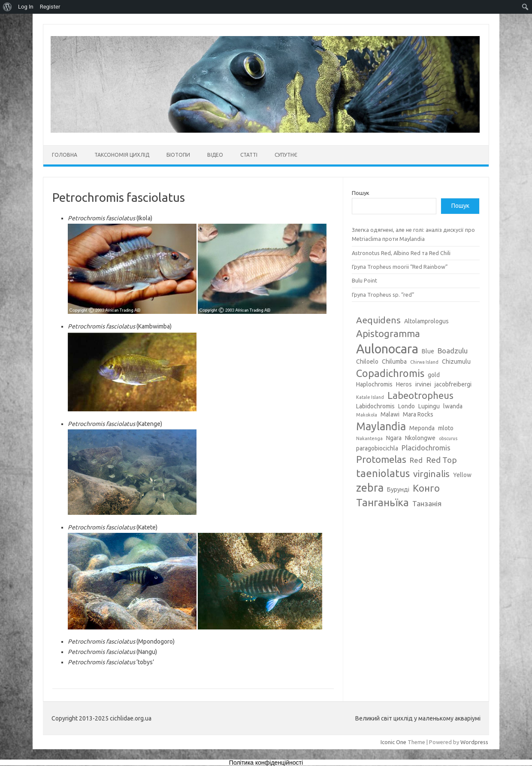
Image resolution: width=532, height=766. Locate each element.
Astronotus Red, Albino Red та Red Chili (401, 253)
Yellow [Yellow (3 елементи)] (462, 475)
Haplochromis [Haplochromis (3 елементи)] (374, 384)
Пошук (361, 193)
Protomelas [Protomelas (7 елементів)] (381, 459)
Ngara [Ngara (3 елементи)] (394, 438)
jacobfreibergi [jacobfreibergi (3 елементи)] (453, 384)
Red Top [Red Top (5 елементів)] (441, 460)
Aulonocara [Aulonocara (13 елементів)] (387, 349)
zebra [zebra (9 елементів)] (370, 488)
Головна (65, 155)
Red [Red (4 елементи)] (416, 460)
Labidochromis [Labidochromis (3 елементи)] (375, 406)
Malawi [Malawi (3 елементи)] (390, 414)
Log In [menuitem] (26, 7)
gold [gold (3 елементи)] (434, 375)
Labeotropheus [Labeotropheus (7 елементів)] (420, 395)
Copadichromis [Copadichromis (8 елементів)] (390, 373)
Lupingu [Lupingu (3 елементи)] (429, 406)
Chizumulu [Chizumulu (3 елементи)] (456, 362)
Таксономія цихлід (122, 155)
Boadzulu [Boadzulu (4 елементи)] (453, 351)
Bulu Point (364, 280)
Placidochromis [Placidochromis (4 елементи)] (426, 448)
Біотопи (178, 155)
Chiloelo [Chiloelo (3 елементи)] (367, 362)
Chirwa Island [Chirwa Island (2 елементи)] (424, 362)
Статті (249, 155)
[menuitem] (8, 7)
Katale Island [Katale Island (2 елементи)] (370, 397)
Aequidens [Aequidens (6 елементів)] (378, 320)
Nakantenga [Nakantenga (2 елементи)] (369, 438)
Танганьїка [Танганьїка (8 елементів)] (382, 502)
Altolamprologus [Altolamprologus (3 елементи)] (426, 321)
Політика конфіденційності (266, 763)
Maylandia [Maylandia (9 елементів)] (381, 426)
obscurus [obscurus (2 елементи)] (448, 438)
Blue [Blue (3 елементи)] (428, 351)
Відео (215, 155)
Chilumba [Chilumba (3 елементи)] (394, 362)
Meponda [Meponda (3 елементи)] (422, 428)
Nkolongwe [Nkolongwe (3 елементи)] (420, 438)
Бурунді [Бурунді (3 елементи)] (398, 489)
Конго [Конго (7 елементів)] (426, 488)
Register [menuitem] (50, 7)
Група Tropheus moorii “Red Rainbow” (400, 267)
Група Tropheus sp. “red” (383, 295)
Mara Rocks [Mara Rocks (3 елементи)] (418, 414)
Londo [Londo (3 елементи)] (407, 406)
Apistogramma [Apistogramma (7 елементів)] (388, 333)
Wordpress (474, 742)
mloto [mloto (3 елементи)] (446, 428)
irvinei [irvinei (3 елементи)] (423, 384)
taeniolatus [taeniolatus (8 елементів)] (383, 473)
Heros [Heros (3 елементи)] (404, 384)
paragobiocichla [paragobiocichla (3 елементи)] (377, 448)
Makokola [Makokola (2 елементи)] (367, 415)
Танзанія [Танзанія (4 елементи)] (427, 503)
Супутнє (286, 155)
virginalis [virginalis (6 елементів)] (431, 474)
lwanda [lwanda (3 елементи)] (453, 406)
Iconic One (393, 742)
